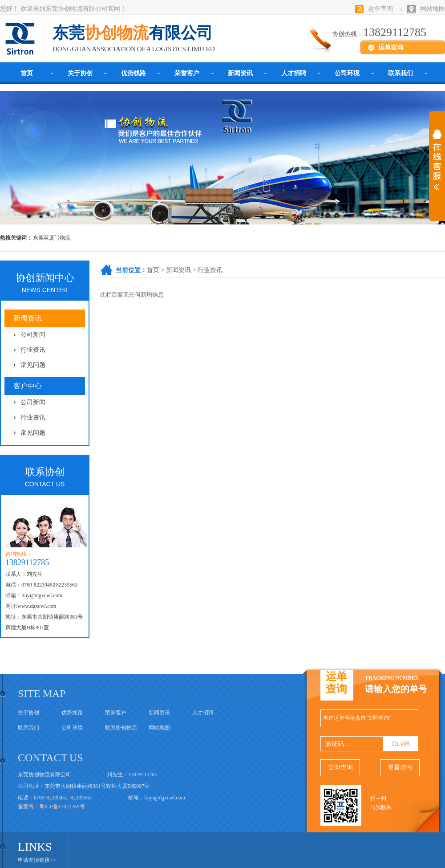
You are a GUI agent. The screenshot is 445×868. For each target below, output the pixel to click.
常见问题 (33, 365)
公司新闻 (33, 335)
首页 (27, 73)
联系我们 (400, 73)
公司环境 (347, 73)
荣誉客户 (187, 73)
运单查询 (380, 9)
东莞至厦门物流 (52, 238)
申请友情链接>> (37, 860)
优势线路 (133, 73)
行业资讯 (210, 270)
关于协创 (80, 73)
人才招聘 (294, 73)
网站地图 (433, 9)
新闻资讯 (240, 73)
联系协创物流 (121, 728)
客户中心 (28, 386)
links (35, 847)
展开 (437, 166)
